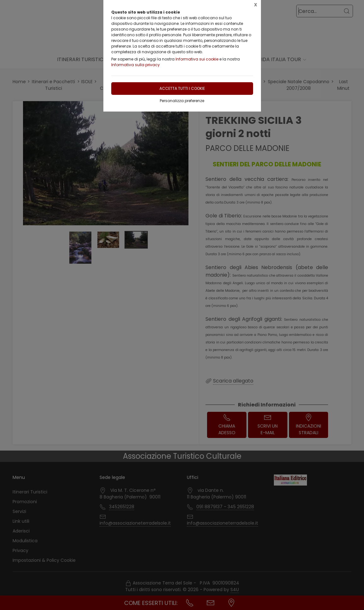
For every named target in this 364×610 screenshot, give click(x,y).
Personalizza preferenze (182, 101)
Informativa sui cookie (197, 59)
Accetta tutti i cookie (182, 88)
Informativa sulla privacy (136, 65)
